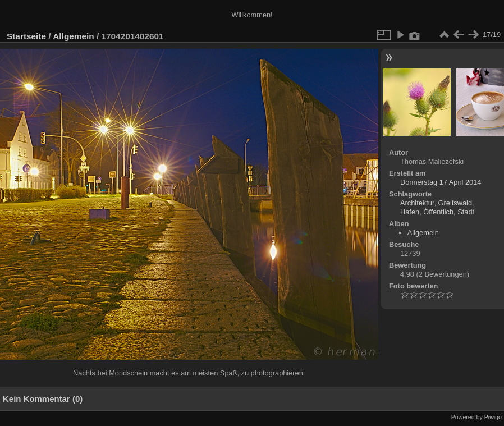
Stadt (466, 212)
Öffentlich (438, 212)
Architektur (417, 203)
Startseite (26, 36)
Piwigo (493, 417)
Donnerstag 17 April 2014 (441, 182)
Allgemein (73, 36)
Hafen (410, 212)
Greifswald (455, 203)
